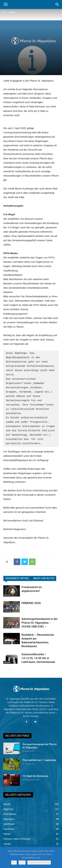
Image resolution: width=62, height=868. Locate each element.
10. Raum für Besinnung (35, 776)
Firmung (8, 611)
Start (4, 12)
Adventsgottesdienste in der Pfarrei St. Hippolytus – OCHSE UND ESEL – (40, 623)
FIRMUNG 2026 (31, 603)
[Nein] (58, 858)
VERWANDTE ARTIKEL (17, 578)
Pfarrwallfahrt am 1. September (39, 760)
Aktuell (12, 12)
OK (14, 862)
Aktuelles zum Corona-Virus (24, 60)
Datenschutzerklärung (39, 862)
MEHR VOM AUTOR (44, 578)
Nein (22, 862)
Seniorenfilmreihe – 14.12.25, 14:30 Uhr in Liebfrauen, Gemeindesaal (38, 658)
